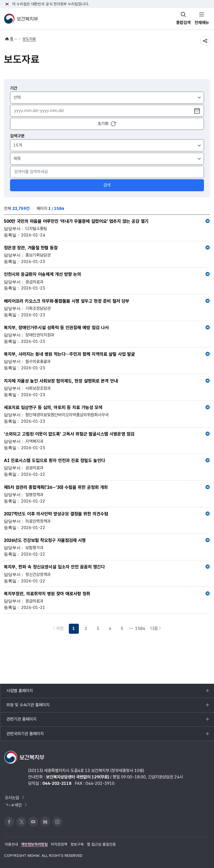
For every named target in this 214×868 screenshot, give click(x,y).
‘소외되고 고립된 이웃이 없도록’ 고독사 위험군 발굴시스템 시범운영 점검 (107, 434)
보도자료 (29, 39)
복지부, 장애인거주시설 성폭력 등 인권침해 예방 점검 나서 (107, 328)
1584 (140, 628)
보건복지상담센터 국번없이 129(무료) (78, 777)
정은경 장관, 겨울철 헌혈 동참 (107, 248)
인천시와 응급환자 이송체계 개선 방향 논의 (107, 274)
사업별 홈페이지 (20, 693)
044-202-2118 (57, 783)
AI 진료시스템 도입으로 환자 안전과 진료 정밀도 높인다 (107, 461)
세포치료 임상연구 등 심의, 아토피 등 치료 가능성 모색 (107, 408)
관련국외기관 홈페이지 (25, 736)
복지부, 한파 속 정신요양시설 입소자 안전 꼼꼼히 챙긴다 (107, 567)
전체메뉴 (202, 22)
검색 (107, 185)
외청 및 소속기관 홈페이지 (28, 707)
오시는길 (15, 798)
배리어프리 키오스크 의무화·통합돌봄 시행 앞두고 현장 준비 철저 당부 (107, 301)
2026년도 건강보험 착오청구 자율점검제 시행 (107, 541)
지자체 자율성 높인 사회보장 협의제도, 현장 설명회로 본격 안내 (107, 381)
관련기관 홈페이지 (21, 721)
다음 (157, 630)
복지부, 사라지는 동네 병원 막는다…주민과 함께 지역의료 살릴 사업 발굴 (107, 354)
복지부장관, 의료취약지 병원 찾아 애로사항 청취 (107, 594)
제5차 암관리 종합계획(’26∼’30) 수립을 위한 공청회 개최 (107, 487)
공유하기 (205, 41)
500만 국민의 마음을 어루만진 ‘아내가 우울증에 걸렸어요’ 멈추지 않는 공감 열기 (107, 221)
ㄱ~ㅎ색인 (16, 805)
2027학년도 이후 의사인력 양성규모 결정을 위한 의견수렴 (107, 514)
